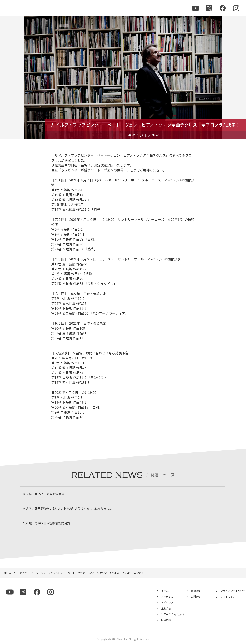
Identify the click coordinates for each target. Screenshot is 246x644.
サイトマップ (228, 596)
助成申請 (166, 620)
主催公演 (166, 608)
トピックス (167, 602)
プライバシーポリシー (233, 590)
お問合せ (196, 596)
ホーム (165, 590)
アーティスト (168, 596)
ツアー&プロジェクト (173, 614)
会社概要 (196, 590)
